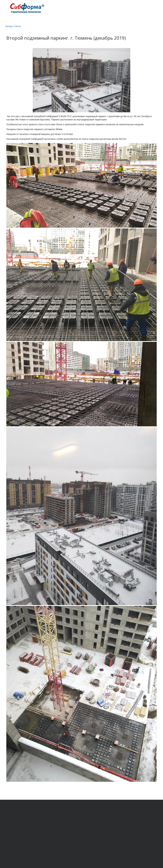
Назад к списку (13, 26)
